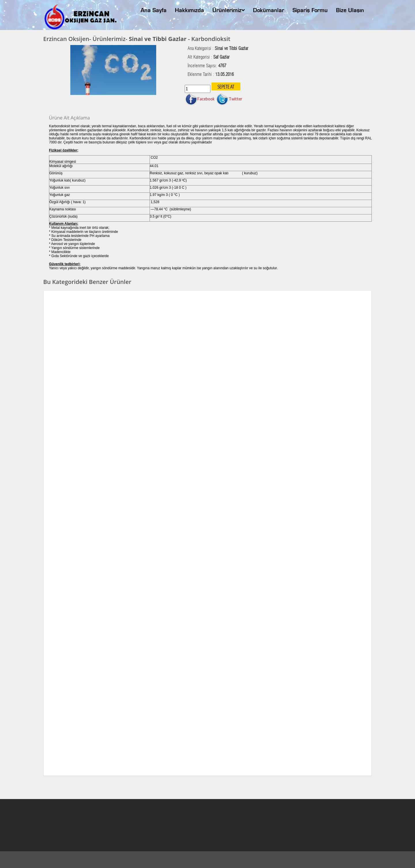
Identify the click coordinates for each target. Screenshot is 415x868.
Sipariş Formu (310, 11)
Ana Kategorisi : (218, 48)
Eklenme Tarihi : (211, 74)
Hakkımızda (189, 11)
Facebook (200, 99)
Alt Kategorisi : (209, 57)
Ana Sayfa (154, 11)
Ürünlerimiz (229, 10)
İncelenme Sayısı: (207, 66)
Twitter (229, 99)
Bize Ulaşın (350, 11)
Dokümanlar (269, 11)
